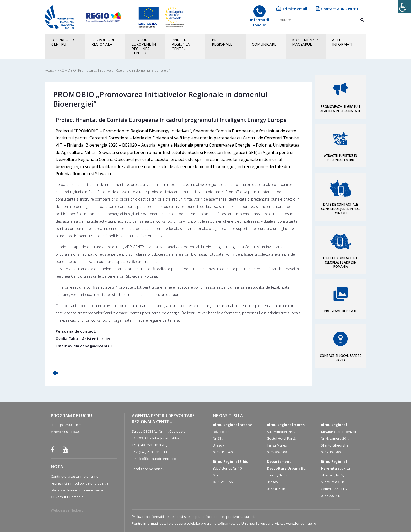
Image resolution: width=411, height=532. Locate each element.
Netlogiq (77, 510)
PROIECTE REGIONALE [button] (222, 42)
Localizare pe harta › (148, 469)
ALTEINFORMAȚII (343, 42)
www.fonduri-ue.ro (301, 523)
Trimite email (292, 9)
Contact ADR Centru (337, 9)
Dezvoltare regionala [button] (103, 42)
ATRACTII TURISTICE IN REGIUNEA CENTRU (341, 158)
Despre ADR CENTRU (63, 42)
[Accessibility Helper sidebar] (405, 6)
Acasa (50, 70)
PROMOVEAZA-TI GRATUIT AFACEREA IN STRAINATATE (340, 109)
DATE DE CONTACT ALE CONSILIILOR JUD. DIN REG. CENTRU (341, 209)
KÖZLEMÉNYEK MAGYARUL (305, 42)
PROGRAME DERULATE (341, 311)
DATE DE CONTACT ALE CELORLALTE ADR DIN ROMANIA (340, 262)
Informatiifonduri (260, 16)
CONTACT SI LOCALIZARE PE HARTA (340, 358)
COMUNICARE (264, 44)
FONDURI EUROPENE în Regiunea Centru (144, 46)
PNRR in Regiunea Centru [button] (181, 44)
